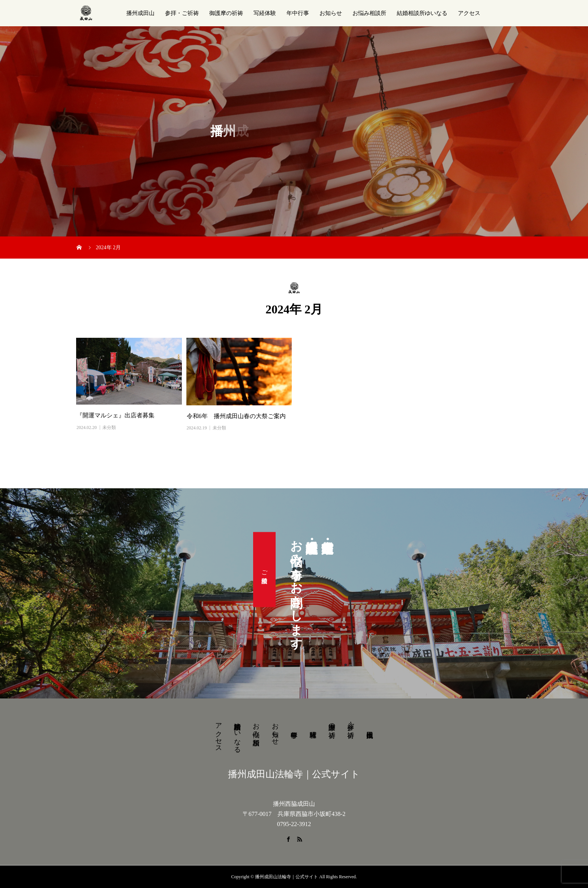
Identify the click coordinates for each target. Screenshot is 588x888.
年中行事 (298, 13)
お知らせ (331, 13)
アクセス (469, 13)
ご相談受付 (265, 570)
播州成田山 (140, 13)
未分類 (109, 427)
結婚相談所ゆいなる (422, 13)
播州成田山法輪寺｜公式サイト (294, 774)
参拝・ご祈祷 (182, 13)
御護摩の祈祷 (226, 13)
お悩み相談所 (369, 13)
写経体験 (265, 13)
